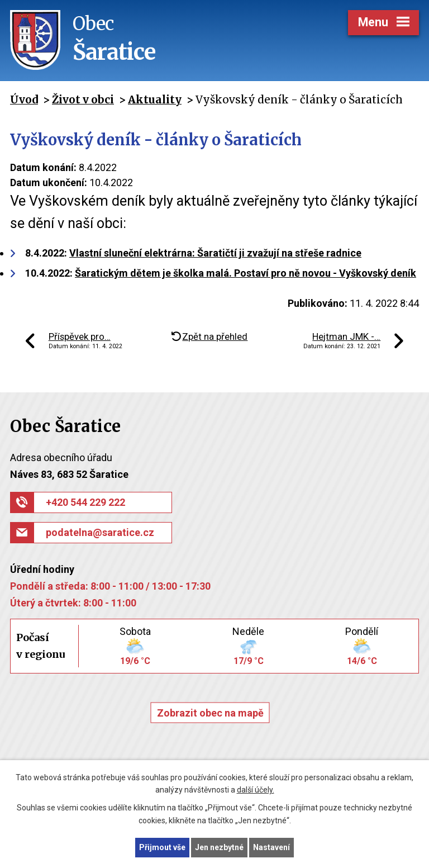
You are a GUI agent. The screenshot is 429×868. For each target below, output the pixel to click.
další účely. (256, 790)
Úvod (24, 99)
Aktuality (155, 99)
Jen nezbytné (219, 847)
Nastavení (271, 847)
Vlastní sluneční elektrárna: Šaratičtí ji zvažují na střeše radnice (215, 253)
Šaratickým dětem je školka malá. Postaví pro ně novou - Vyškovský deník (246, 273)
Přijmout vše (162, 847)
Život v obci (83, 99)
